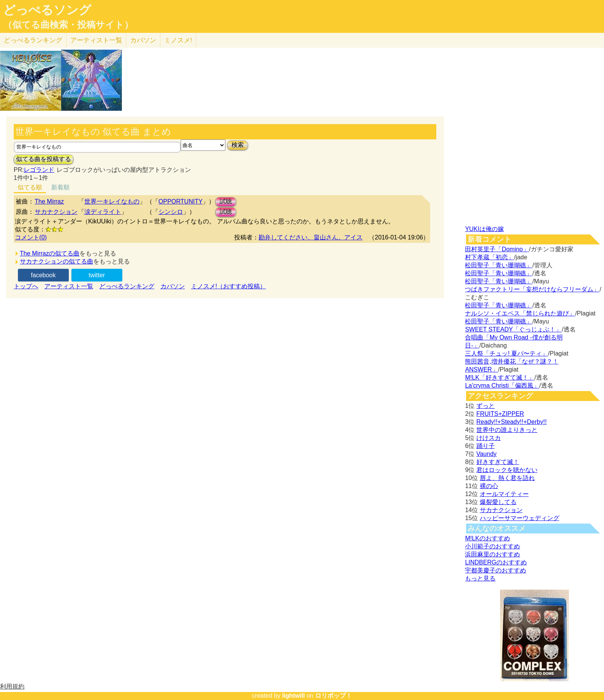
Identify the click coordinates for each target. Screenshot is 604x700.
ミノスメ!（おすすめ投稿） (228, 286)
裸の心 (489, 486)
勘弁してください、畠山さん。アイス (311, 237)
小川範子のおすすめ (492, 546)
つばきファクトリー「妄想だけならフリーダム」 (532, 289)
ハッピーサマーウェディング (520, 518)
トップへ (26, 286)
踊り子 (486, 446)
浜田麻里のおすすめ (492, 554)
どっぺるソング (47, 10)
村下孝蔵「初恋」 (489, 257)
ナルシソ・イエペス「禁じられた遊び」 (520, 313)
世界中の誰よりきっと (507, 430)
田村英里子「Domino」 (497, 249)
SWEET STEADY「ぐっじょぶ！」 (513, 329)
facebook (43, 275)
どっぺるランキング (127, 286)
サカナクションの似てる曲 (57, 261)
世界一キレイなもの (112, 201)
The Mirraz (49, 201)
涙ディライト (103, 212)
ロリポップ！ (334, 696)
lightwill (293, 696)
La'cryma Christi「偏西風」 (502, 386)
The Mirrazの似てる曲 (50, 253)
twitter (97, 275)
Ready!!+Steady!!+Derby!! (512, 422)
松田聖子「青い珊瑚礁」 (499, 265)
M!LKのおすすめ (487, 538)
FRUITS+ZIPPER (500, 414)
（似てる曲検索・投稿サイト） (68, 25)
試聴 (226, 201)
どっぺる (33, 40)
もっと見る (480, 578)
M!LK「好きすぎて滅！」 (500, 377)
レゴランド (39, 170)
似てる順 (30, 187)
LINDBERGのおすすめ (496, 562)
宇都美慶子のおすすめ (496, 570)
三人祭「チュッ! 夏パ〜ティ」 (506, 353)
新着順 (60, 187)
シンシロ (171, 212)
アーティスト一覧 (69, 286)
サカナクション (56, 212)
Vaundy (487, 454)
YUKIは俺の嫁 (484, 229)
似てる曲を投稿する (44, 159)
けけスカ (489, 438)
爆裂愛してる (498, 502)
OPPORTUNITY (181, 201)
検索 (238, 145)
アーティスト (96, 40)
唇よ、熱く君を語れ (507, 478)
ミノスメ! (178, 40)
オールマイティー (504, 494)
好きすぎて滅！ (498, 462)
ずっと (486, 406)
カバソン (143, 40)
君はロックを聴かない (507, 470)
